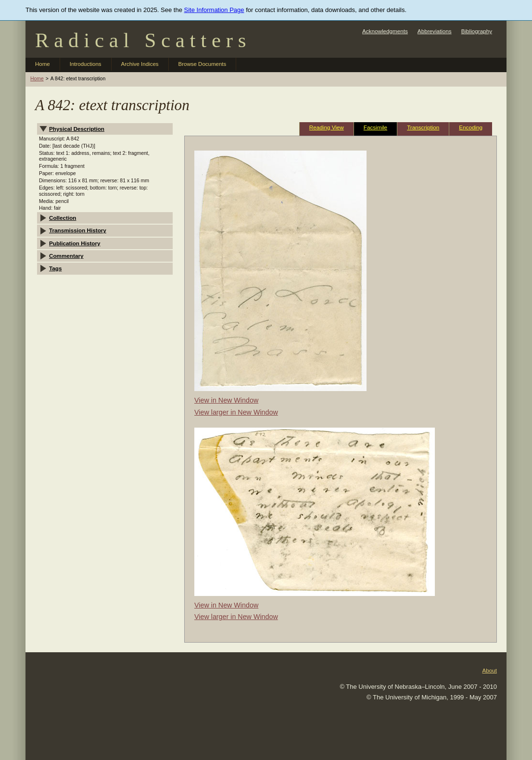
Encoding (471, 127)
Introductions (86, 64)
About (489, 670)
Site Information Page (214, 10)
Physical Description (77, 129)
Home (43, 64)
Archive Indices (140, 64)
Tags (55, 268)
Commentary (66, 256)
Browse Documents (203, 64)
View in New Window (226, 400)
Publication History (75, 243)
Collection (63, 218)
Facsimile (375, 127)
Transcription (423, 127)
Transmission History (78, 230)
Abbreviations (435, 31)
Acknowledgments (385, 31)
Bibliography (477, 31)
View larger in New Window (236, 412)
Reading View (327, 127)
